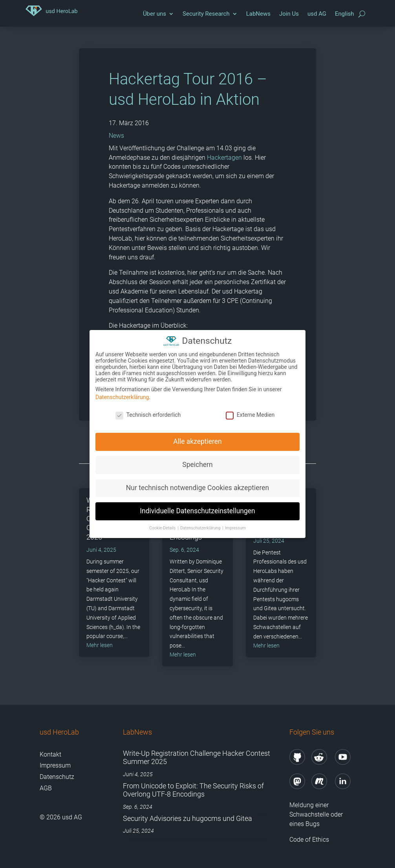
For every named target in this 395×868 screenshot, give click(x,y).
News (116, 136)
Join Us (289, 14)
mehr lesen (100, 645)
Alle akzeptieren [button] (197, 438)
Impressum (55, 765)
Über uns (155, 14)
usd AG (317, 14)
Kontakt (50, 754)
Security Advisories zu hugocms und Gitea (187, 818)
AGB (46, 788)
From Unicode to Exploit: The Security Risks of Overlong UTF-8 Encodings (193, 790)
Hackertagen (224, 158)
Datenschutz (57, 777)
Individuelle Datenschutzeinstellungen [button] (197, 508)
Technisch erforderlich (148, 411)
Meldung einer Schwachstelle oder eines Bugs (316, 814)
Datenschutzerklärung (122, 394)
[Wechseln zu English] (345, 16)
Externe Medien (250, 411)
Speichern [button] (197, 461)
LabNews (258, 14)
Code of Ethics (310, 840)
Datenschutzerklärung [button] (201, 524)
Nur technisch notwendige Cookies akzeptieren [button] (197, 485)
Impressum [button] (235, 524)
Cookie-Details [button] (163, 524)
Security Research (206, 14)
